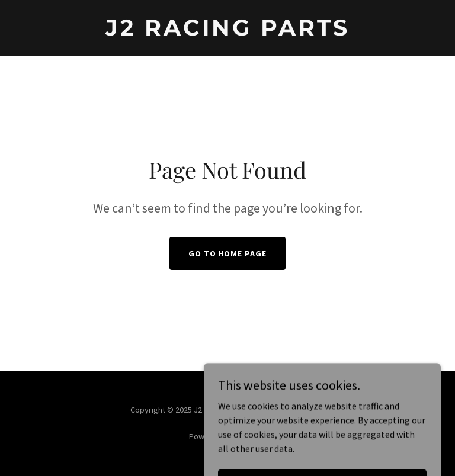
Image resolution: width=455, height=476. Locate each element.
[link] (227, 32)
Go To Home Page (228, 253)
